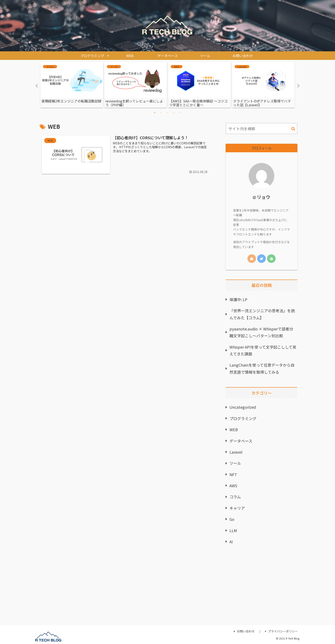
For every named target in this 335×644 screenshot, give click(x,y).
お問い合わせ (244, 631)
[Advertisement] (262, 587)
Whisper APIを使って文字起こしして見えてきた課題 (263, 350)
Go (232, 519)
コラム (235, 497)
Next (298, 86)
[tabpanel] (72, 85)
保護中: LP (238, 299)
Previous (37, 86)
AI (231, 542)
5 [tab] (180, 113)
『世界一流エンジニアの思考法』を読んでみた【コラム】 (262, 314)
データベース (241, 441)
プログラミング (243, 418)
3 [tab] (167, 113)
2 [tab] (161, 113)
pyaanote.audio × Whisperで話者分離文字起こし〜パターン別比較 (261, 332)
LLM (233, 530)
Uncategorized (243, 407)
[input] (262, 129)
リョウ (264, 197)
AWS (233, 486)
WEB (234, 429)
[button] (293, 129)
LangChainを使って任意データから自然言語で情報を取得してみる (262, 369)
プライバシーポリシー (281, 631)
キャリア (237, 508)
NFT (233, 474)
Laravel (236, 452)
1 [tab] (155, 113)
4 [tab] (174, 113)
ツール (235, 463)
